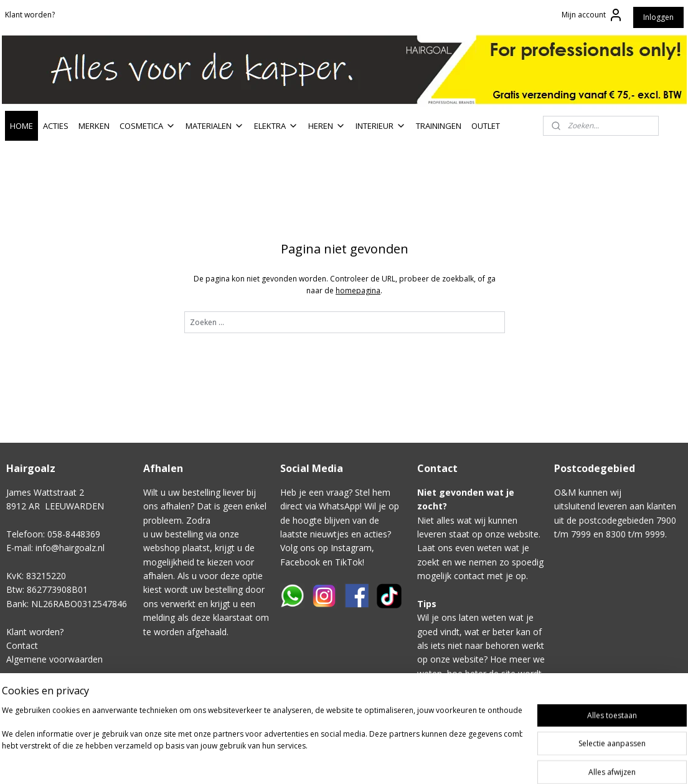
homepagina (358, 290)
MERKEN (94, 126)
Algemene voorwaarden (54, 659)
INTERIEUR (381, 126)
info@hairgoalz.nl (70, 548)
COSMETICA (148, 126)
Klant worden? (30, 15)
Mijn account (592, 15)
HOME (21, 126)
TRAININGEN (439, 126)
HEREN (327, 126)
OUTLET (486, 126)
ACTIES (56, 126)
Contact (22, 645)
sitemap (418, 761)
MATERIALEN (215, 126)
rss (444, 761)
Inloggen (658, 17)
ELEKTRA (276, 126)
